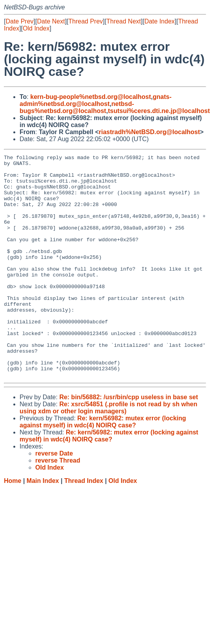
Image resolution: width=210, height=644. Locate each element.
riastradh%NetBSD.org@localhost (149, 132)
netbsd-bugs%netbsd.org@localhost (77, 107)
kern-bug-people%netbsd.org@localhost (91, 97)
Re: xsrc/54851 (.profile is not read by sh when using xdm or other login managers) (109, 452)
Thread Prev (86, 21)
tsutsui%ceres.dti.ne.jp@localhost (159, 111)
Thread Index (84, 525)
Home (13, 525)
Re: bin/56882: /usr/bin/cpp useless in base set (129, 442)
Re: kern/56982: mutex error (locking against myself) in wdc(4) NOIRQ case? (103, 466)
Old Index (36, 28)
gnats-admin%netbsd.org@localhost (96, 100)
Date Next (51, 21)
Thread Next (123, 21)
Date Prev (19, 21)
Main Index (43, 525)
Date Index (159, 21)
